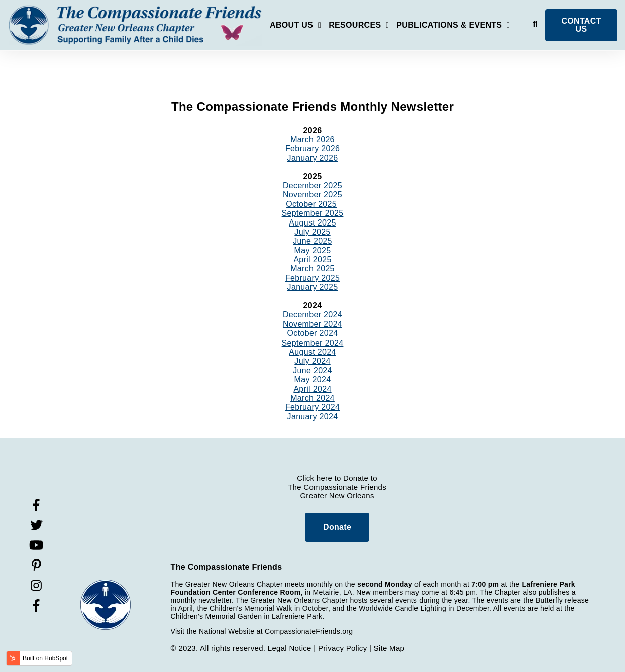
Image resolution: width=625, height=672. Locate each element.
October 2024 (313, 333)
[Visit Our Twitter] (36, 525)
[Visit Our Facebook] (36, 505)
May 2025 (313, 250)
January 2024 (313, 417)
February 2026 (312, 148)
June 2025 (312, 241)
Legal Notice (290, 648)
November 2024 (312, 324)
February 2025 (312, 278)
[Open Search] (535, 24)
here (324, 478)
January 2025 (313, 287)
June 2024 (312, 370)
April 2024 (312, 389)
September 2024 (313, 343)
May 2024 (313, 379)
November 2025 (312, 195)
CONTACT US (581, 25)
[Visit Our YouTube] (36, 545)
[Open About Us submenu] (295, 27)
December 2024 (312, 315)
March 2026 (312, 139)
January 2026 (313, 158)
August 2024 (312, 352)
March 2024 (312, 398)
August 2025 (312, 223)
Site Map (389, 648)
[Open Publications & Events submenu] (453, 27)
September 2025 (313, 213)
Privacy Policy (343, 648)
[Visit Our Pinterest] (36, 566)
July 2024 (312, 361)
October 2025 (311, 204)
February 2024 (312, 407)
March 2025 (312, 268)
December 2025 (312, 186)
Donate (337, 527)
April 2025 (312, 259)
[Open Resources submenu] (359, 27)
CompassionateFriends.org (309, 631)
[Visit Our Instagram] (36, 586)
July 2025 (312, 232)
